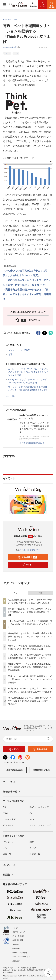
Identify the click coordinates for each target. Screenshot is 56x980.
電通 (10, 354)
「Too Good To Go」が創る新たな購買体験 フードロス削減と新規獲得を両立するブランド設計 (30, 624)
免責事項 (16, 944)
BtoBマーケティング (39, 807)
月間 (40, 593)
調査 (32, 842)
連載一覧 (7, 854)
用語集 (8, 875)
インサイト (8, 825)
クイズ (33, 848)
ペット (16, 53)
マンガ (6, 848)
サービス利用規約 (20, 953)
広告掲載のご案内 (15, 770)
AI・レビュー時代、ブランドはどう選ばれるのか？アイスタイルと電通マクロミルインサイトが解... (28, 372)
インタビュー (9, 842)
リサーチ (7, 53)
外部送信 (16, 961)
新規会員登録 (27, 557)
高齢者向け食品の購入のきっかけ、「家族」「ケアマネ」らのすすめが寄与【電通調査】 (27, 294)
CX (31, 813)
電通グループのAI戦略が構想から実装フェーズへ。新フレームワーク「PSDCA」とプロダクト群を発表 (30, 679)
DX (4, 807)
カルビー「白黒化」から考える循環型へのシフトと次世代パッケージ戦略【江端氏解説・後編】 (30, 612)
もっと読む (11, 396)
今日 (16, 593)
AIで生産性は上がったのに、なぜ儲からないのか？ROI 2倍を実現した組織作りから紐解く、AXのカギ (30, 701)
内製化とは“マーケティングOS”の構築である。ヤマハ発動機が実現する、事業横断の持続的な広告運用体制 (30, 667)
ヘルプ (15, 928)
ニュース (9, 782)
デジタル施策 (9, 819)
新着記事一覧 (12, 792)
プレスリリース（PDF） (20, 350)
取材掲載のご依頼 (41, 770)
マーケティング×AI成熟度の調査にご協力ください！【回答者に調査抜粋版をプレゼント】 (29, 390)
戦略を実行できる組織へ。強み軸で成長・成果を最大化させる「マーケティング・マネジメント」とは (30, 636)
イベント (9, 865)
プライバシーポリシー (21, 957)
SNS (32, 819)
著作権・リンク (19, 932)
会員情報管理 (18, 940)
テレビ (6, 813)
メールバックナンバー (28, 550)
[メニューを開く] (4, 4)
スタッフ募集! (18, 936)
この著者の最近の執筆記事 (32, 443)
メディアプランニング (40, 825)
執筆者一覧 (35, 854)
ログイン (28, 565)
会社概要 (16, 948)
